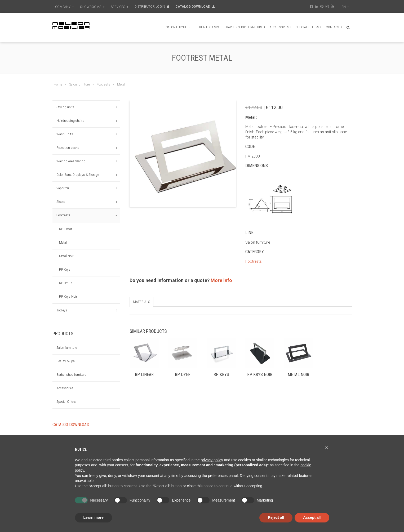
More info (221, 280)
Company (65, 7)
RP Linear (66, 229)
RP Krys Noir (68, 297)
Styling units (65, 107)
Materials (141, 302)
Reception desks (68, 148)
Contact (334, 27)
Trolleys (62, 310)
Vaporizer (63, 188)
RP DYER (65, 283)
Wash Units (65, 134)
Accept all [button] (312, 517)
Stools (61, 202)
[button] (327, 448)
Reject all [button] (276, 517)
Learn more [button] (94, 517)
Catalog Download (195, 7)
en (345, 7)
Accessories (281, 27)
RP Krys (65, 270)
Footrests (63, 215)
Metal (63, 243)
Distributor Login (152, 7)
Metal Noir (66, 256)
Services (120, 7)
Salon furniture (181, 27)
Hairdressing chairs (70, 121)
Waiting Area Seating (71, 161)
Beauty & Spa (211, 27)
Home (58, 84)
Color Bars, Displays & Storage (78, 175)
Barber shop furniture (246, 27)
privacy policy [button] (212, 460)
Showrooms (92, 7)
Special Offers (309, 27)
